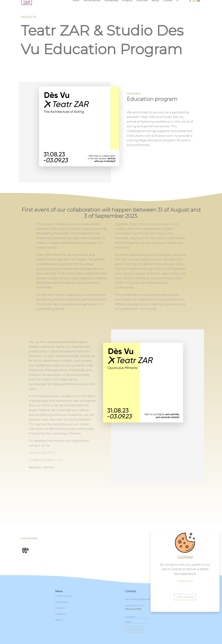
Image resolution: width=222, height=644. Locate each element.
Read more (185, 600)
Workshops (62, 602)
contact (131, 591)
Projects (60, 608)
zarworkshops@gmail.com (140, 599)
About (59, 620)
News (59, 591)
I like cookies (185, 616)
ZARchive (61, 614)
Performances (63, 596)
